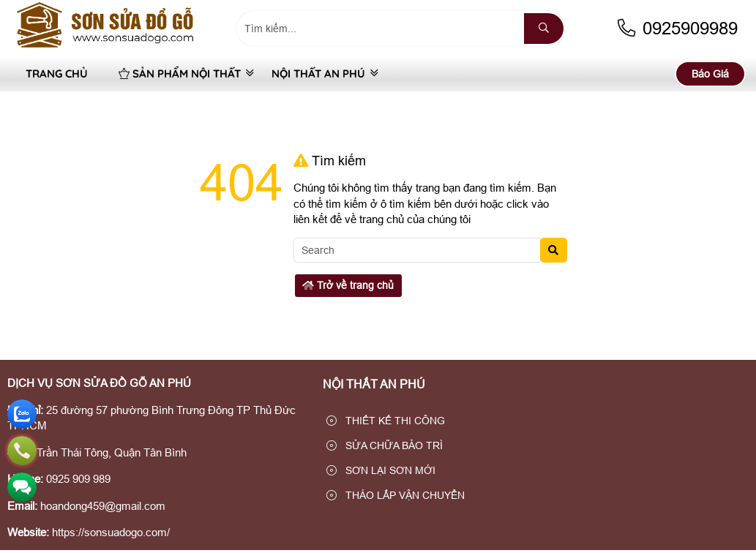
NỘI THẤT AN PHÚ (318, 74)
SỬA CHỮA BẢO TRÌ (385, 445)
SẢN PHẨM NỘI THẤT (180, 74)
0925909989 (677, 28)
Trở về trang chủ (348, 285)
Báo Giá (710, 74)
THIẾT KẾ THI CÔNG (386, 421)
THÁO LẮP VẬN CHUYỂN (396, 495)
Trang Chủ (57, 74)
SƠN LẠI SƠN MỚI (381, 470)
